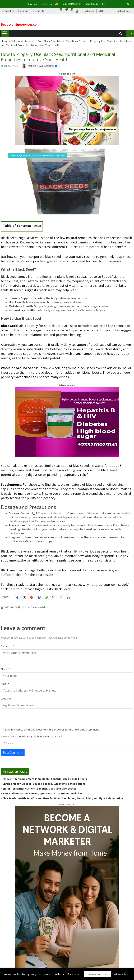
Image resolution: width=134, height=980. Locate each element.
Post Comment (13, 752)
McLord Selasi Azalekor (41, 66)
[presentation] (27, 718)
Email (4, 684)
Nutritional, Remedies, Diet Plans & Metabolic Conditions (45, 41)
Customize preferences (98, 974)
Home (5, 41)
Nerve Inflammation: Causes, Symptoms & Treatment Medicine (41, 793)
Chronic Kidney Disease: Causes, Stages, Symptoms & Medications (43, 784)
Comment (7, 646)
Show (36, 226)
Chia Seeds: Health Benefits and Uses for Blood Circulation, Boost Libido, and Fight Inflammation (62, 798)
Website (6, 698)
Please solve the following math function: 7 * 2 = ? (31, 736)
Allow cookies (121, 974)
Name (5, 669)
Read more (73, 974)
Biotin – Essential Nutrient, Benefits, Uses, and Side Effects (39, 789)
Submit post (124, 11)
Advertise (90, 11)
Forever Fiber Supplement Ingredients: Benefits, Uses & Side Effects (44, 779)
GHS (102, 11)
